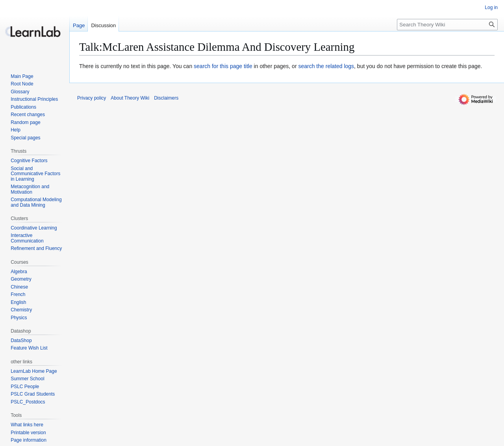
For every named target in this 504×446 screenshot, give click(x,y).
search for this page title (223, 66)
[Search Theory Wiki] (447, 25)
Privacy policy (92, 98)
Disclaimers (166, 98)
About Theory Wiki (130, 98)
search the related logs (326, 66)
